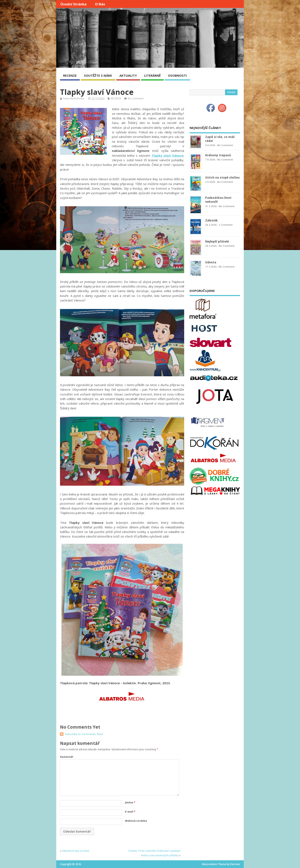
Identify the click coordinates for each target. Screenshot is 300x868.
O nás (100, 4)
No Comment (136, 98)
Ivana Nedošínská (74, 98)
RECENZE (70, 75)
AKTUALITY (128, 75)
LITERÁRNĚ (152, 75)
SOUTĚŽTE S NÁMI (98, 75)
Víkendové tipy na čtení (76, 851)
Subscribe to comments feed (84, 734)
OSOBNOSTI (177, 75)
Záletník (211, 220)
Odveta (211, 262)
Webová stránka (136, 821)
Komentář (67, 757)
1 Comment (226, 225)
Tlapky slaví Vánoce (168, 155)
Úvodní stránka (73, 4)
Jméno (130, 802)
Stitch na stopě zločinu (222, 177)
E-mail (130, 812)
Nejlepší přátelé (217, 241)
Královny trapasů (218, 155)
